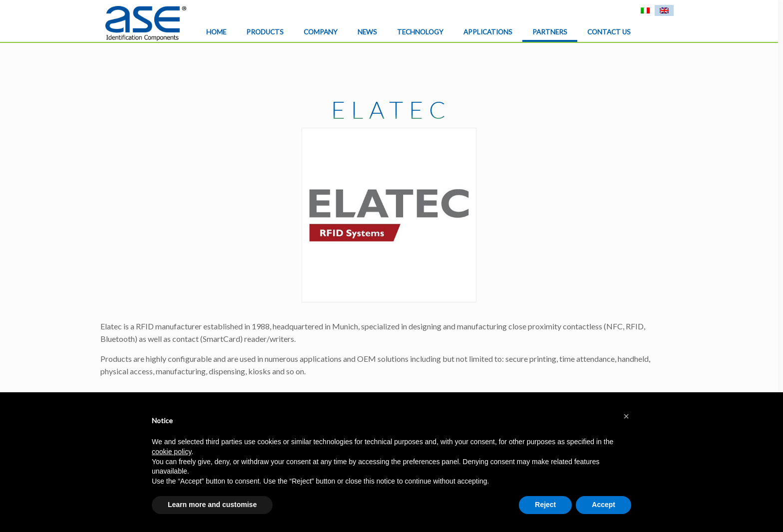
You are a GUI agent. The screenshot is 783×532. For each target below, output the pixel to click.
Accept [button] (603, 505)
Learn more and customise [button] (212, 505)
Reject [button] (545, 505)
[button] (626, 416)
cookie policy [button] (172, 452)
